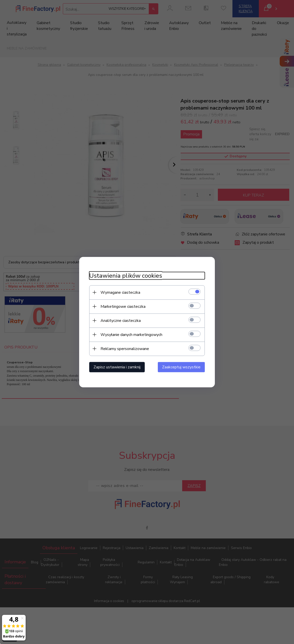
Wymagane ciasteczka (120, 292)
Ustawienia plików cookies (126, 276)
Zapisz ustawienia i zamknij (117, 367)
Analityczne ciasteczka (121, 320)
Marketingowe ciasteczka (123, 306)
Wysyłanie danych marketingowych (131, 334)
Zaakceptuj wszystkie (181, 367)
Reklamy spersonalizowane (125, 349)
